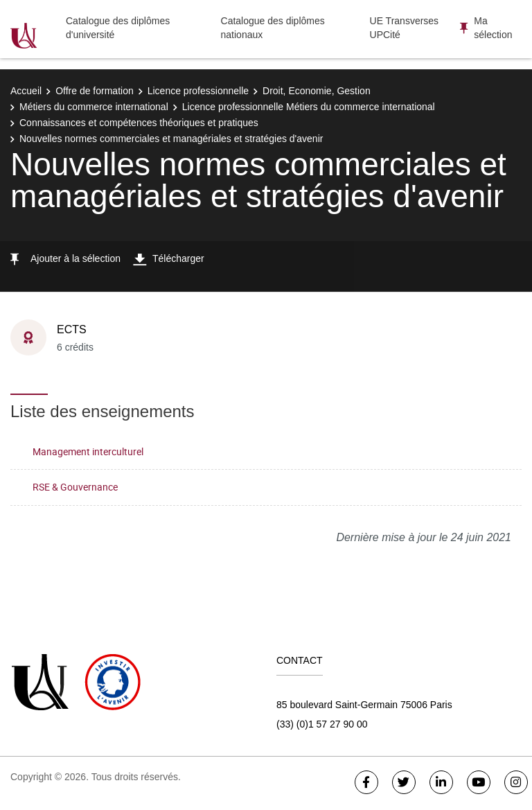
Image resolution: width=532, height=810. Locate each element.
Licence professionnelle (198, 91)
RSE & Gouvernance (75, 487)
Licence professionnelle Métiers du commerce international (309, 107)
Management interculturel (88, 451)
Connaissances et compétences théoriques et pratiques (139, 123)
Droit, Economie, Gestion (317, 91)
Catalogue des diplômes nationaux (273, 28)
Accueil (26, 91)
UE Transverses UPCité (405, 28)
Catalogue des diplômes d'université (118, 28)
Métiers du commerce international (94, 107)
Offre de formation (95, 91)
